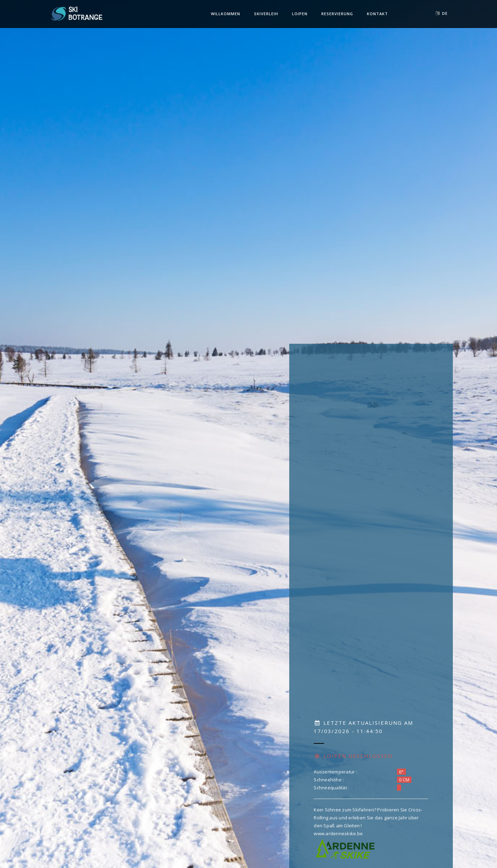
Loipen (300, 14)
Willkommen (226, 14)
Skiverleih (266, 14)
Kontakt (377, 14)
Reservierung (337, 14)
